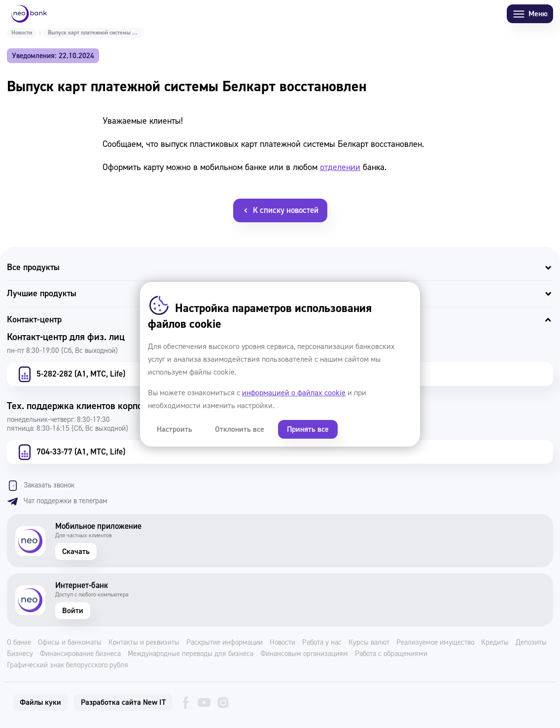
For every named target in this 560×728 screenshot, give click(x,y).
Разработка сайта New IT (123, 702)
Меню (530, 14)
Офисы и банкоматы (70, 643)
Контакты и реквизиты (144, 643)
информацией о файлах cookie (294, 393)
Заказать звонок (41, 485)
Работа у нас (322, 643)
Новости (22, 33)
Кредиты (495, 643)
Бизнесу (20, 654)
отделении (340, 167)
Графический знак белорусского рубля (68, 665)
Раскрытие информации (225, 643)
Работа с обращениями (391, 654)
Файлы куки (40, 702)
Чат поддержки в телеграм (57, 501)
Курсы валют (369, 643)
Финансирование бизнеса (80, 654)
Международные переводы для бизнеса (191, 654)
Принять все (308, 429)
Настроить (175, 429)
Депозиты (531, 643)
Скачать (76, 552)
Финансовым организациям (304, 654)
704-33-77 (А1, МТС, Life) (70, 452)
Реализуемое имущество (435, 643)
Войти (73, 611)
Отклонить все (240, 429)
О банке (19, 643)
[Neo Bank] (29, 14)
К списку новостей (280, 210)
